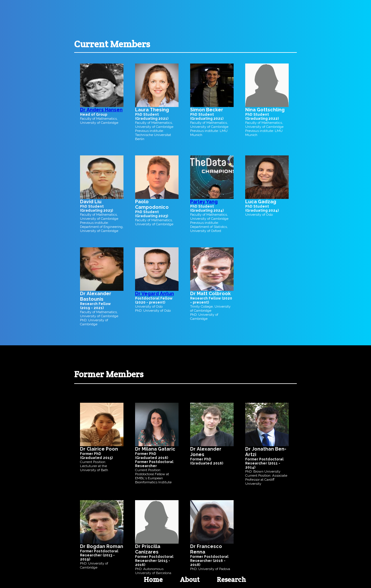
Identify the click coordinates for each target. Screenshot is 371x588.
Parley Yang (204, 202)
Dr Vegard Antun (154, 294)
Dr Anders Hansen (101, 110)
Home (153, 579)
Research (231, 579)
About (190, 579)
